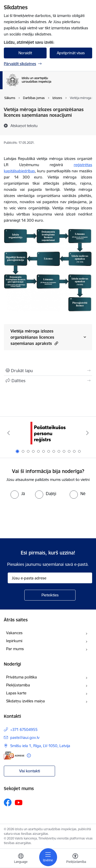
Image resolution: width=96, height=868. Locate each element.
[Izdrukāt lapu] (48, 371)
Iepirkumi (14, 641)
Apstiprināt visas (71, 53)
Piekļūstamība (18, 685)
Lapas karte (16, 693)
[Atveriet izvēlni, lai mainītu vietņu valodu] (21, 859)
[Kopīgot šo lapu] (48, 381)
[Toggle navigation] (48, 857)
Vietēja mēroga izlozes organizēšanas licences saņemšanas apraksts (34, 337)
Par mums (15, 649)
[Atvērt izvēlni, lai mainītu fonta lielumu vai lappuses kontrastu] (75, 859)
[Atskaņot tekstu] (24, 126)
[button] (56, 343)
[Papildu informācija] (29, 755)
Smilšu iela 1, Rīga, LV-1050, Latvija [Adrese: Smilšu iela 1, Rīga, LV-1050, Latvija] (40, 746)
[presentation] (43, 518)
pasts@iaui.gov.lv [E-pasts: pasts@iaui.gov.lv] (25, 737)
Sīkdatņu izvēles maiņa (25, 701)
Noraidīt (25, 53)
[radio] (18, 494)
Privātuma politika (22, 677)
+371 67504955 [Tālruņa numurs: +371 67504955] (24, 730)
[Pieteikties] (50, 595)
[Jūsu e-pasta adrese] (50, 578)
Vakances (14, 633)
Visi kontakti (30, 771)
